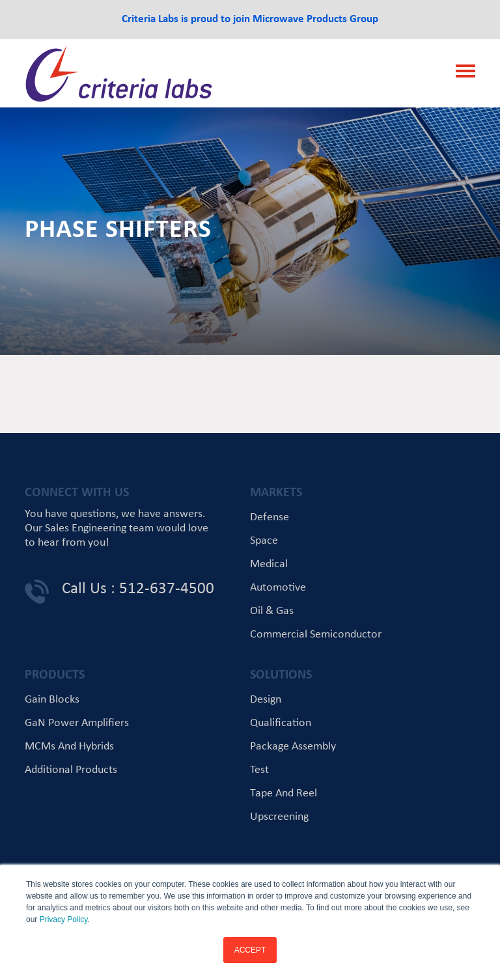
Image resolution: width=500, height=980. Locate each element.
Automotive (278, 588)
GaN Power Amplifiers (77, 723)
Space (264, 541)
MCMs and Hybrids (69, 747)
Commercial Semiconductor (316, 635)
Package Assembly (293, 747)
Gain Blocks (52, 700)
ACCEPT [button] (250, 950)
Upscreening (279, 817)
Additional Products (71, 770)
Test (259, 770)
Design (266, 700)
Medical (269, 564)
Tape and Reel (284, 793)
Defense (270, 517)
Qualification (281, 723)
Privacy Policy (64, 919)
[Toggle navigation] (462, 73)
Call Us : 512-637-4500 (138, 589)
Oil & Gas (272, 611)
